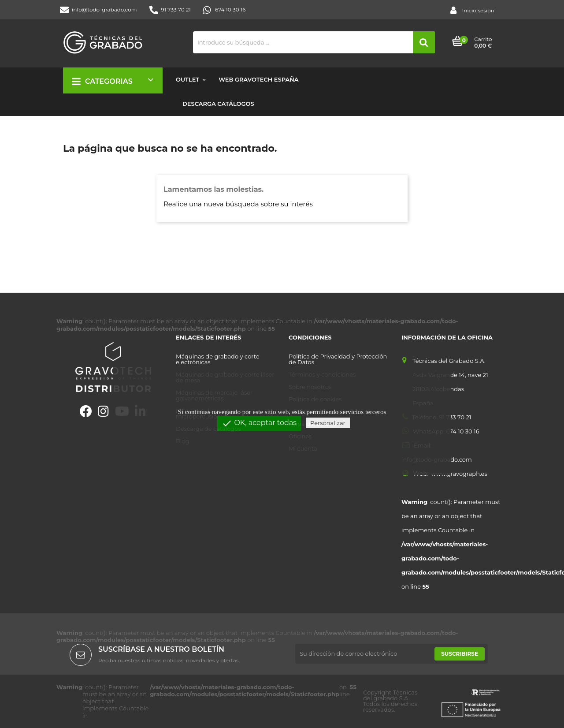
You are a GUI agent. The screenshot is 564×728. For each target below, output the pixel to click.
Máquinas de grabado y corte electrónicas (218, 359)
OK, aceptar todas (259, 423)
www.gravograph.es (459, 474)
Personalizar (328, 423)
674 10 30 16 (224, 10)
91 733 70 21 (170, 10)
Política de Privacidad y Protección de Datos (338, 359)
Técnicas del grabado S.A (390, 695)
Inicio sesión (472, 11)
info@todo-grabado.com (98, 10)
